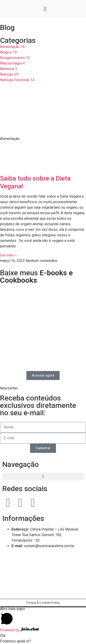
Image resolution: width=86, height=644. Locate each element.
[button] (45, 9)
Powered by (19, 630)
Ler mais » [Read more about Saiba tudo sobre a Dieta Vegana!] (8, 255)
